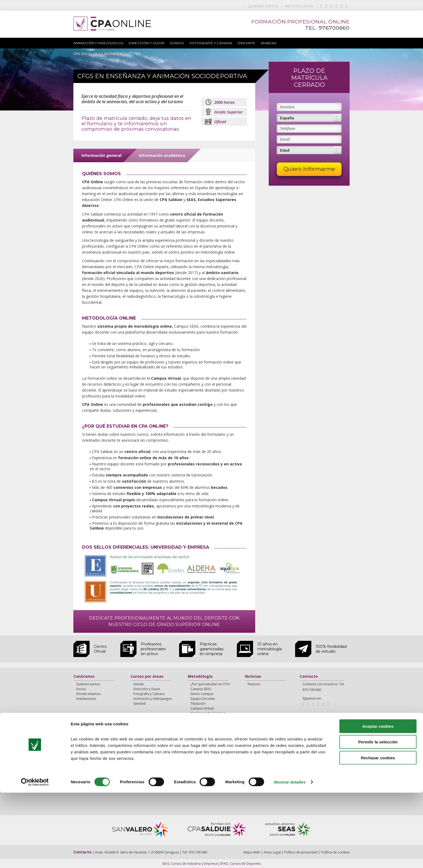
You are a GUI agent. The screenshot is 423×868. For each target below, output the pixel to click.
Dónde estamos (88, 694)
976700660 (334, 28)
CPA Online (83, 54)
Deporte (246, 43)
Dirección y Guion (146, 43)
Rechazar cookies (378, 833)
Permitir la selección (378, 817)
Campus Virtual (202, 708)
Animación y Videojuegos (98, 43)
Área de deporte (109, 54)
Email (285, 139)
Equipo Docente (203, 699)
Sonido (177, 43)
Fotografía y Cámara (211, 43)
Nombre (287, 107)
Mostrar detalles (290, 857)
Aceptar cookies (378, 801)
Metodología (299, 6)
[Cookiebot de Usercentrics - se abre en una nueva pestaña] (35, 857)
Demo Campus (202, 694)
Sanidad (269, 43)
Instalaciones (86, 699)
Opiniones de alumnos (208, 713)
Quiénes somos (263, 6)
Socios (81, 689)
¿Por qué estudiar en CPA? (210, 684)
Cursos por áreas (147, 677)
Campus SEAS (201, 689)
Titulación (198, 703)
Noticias (253, 677)
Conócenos (84, 677)
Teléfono (288, 128)
